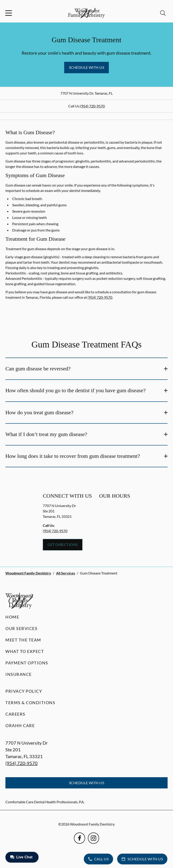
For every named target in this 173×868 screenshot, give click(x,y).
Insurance (19, 674)
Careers (15, 714)
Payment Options (27, 663)
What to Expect (25, 651)
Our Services (21, 628)
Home (12, 617)
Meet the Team (23, 640)
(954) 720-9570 (92, 106)
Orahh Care (20, 726)
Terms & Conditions (30, 703)
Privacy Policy (24, 691)
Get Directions (63, 544)
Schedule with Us (87, 67)
